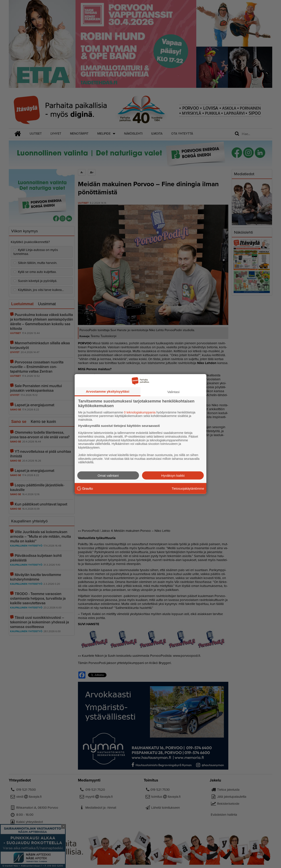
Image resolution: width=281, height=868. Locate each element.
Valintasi (173, 392)
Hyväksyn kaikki (173, 476)
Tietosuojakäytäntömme (188, 488)
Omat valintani (108, 476)
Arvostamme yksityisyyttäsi (108, 391)
